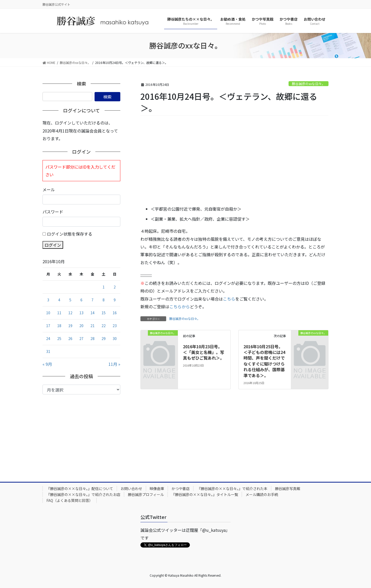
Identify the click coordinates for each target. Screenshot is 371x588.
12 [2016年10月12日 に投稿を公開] (70, 313)
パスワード (53, 212)
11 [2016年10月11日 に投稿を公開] (59, 313)
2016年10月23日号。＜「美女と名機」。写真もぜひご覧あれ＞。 (204, 352)
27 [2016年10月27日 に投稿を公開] (81, 338)
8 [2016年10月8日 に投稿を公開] (104, 300)
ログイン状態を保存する (70, 234)
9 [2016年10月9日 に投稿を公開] (115, 300)
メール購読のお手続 (262, 494)
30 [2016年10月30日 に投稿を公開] (115, 338)
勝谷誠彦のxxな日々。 (309, 84)
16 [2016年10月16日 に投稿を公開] (115, 313)
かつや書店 (181, 488)
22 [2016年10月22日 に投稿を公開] (104, 326)
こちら (229, 299)
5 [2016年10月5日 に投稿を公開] (70, 300)
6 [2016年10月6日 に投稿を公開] (81, 300)
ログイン (53, 245)
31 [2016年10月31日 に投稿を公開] (48, 351)
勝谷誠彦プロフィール (146, 494)
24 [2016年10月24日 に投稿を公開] (48, 338)
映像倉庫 (157, 488)
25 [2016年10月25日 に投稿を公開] (59, 338)
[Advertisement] (234, 161)
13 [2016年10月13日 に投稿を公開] (81, 313)
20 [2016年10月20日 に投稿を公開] (81, 326)
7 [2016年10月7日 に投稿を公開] (92, 300)
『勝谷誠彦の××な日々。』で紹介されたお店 (83, 494)
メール (49, 189)
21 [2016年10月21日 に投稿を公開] (92, 326)
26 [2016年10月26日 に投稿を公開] (70, 338)
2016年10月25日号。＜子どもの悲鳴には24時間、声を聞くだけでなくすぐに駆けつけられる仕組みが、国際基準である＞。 (264, 361)
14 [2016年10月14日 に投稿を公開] (92, 313)
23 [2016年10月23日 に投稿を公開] (115, 326)
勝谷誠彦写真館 (288, 488)
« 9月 (47, 364)
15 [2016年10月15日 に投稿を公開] (104, 313)
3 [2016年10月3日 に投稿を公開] (48, 300)
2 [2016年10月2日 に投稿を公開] (115, 287)
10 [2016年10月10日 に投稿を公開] (48, 313)
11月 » (114, 364)
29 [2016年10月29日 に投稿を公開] (104, 338)
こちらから (180, 307)
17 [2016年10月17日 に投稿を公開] (48, 326)
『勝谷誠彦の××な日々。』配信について (80, 488)
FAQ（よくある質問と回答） (70, 500)
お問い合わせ (131, 488)
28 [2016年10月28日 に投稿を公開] (92, 338)
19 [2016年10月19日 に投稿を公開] (70, 326)
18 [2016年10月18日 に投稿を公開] (59, 326)
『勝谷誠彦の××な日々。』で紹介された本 (232, 488)
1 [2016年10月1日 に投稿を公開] (104, 287)
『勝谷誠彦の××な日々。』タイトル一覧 (205, 494)
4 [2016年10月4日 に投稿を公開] (59, 300)
